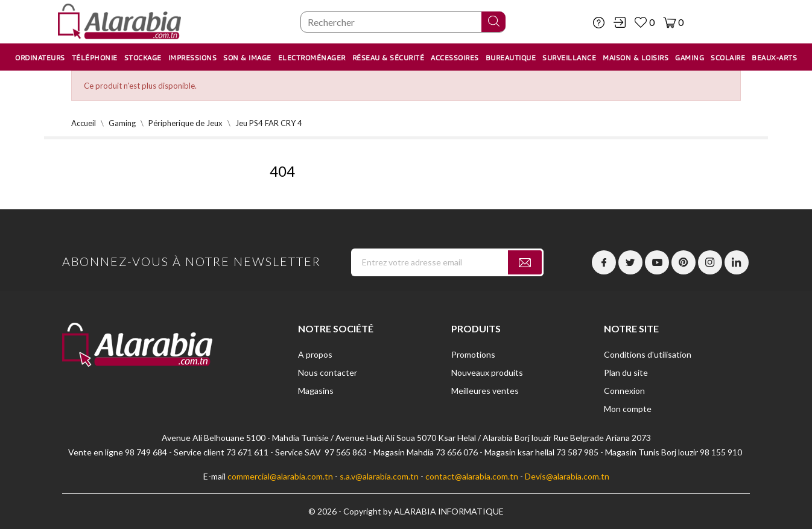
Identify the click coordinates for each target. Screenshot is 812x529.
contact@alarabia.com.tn (472, 476)
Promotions (473, 354)
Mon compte (628, 409)
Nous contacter (328, 372)
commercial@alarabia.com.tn (280, 476)
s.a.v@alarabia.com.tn (379, 476)
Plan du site (626, 372)
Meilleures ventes (485, 391)
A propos (315, 354)
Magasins (316, 391)
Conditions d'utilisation (648, 354)
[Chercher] (403, 22)
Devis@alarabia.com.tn (567, 476)
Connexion (624, 391)
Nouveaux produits (487, 372)
